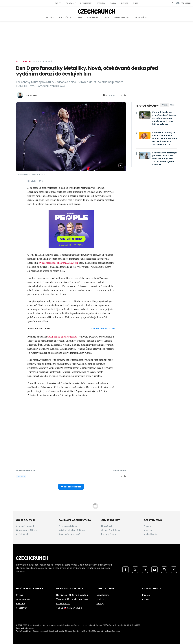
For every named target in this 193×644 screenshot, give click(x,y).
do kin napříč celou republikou (62, 337)
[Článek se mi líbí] (41, 181)
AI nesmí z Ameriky (26, 526)
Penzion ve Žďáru (68, 526)
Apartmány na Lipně (69, 534)
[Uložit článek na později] (32, 181)
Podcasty (71, 3)
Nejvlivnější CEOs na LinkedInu (72, 595)
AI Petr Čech (22, 534)
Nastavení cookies (112, 631)
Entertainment (24, 61)
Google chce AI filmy (27, 530)
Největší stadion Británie (72, 530)
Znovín (147, 526)
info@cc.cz (30, 628)
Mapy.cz (148, 530)
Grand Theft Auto (110, 530)
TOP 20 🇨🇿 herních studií (69, 608)
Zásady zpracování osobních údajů (48, 631)
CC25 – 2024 (63, 604)
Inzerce (124, 3)
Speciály (101, 3)
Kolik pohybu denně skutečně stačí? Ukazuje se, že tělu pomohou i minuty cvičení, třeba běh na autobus (164, 118)
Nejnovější (141, 18)
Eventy (58, 3)
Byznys (50, 18)
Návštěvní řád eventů (93, 631)
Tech (106, 18)
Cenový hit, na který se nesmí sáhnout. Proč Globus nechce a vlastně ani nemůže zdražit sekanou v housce (165, 138)
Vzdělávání (22, 608)
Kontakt (146, 599)
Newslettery (86, 3)
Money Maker (122, 18)
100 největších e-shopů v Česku (73, 599)
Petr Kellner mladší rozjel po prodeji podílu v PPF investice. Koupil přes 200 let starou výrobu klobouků (164, 159)
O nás (135, 3)
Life (80, 18)
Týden (164, 105)
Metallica (21, 477)
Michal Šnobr (150, 534)
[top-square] (71, 229)
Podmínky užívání (24, 631)
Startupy (93, 18)
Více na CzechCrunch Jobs (103, 328)
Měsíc (173, 105)
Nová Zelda (107, 526)
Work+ (113, 3)
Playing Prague (109, 534)
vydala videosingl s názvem (58, 263)
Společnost (66, 18)
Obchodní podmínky (74, 631)
